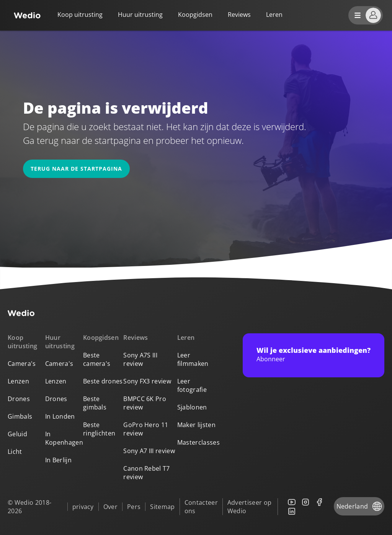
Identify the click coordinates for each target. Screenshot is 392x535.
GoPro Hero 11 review (146, 429)
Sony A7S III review (140, 359)
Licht (15, 452)
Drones (19, 399)
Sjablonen (192, 407)
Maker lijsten (196, 425)
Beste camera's (97, 359)
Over (110, 507)
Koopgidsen (195, 15)
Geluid (17, 434)
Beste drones (103, 381)
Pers (134, 507)
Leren (186, 338)
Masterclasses (198, 442)
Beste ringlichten (99, 429)
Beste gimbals (95, 403)
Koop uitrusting (80, 15)
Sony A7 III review (149, 451)
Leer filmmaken (193, 359)
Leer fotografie (192, 385)
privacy (83, 507)
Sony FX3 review (147, 381)
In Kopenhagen (64, 438)
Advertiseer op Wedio (249, 507)
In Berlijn (58, 460)
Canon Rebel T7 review (146, 473)
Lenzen (18, 381)
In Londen (60, 416)
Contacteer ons (201, 507)
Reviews (239, 15)
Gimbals (20, 416)
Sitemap (162, 507)
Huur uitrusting (140, 15)
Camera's (22, 364)
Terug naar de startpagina (76, 169)
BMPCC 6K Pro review (145, 403)
